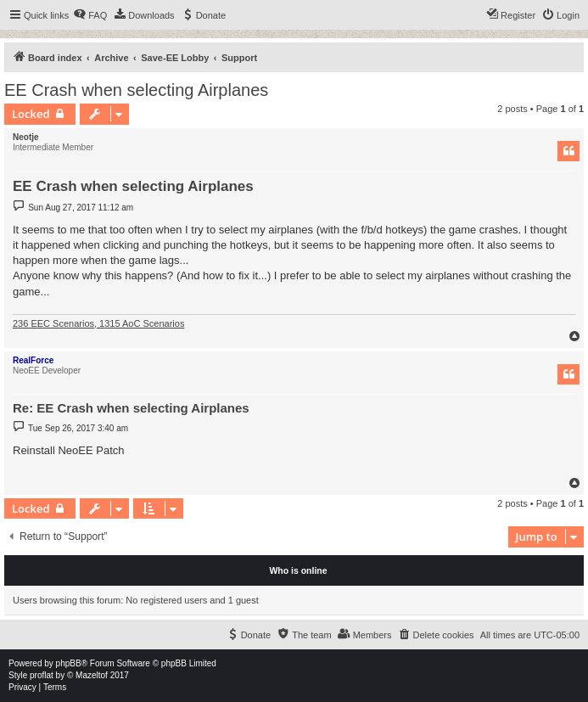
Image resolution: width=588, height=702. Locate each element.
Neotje (26, 137)
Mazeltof (92, 675)
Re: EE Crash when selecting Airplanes (131, 408)
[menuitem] (90, 15)
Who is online (298, 570)
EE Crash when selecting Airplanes (136, 90)
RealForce (33, 360)
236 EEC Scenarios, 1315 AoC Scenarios (98, 323)
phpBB (69, 663)
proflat (42, 675)
